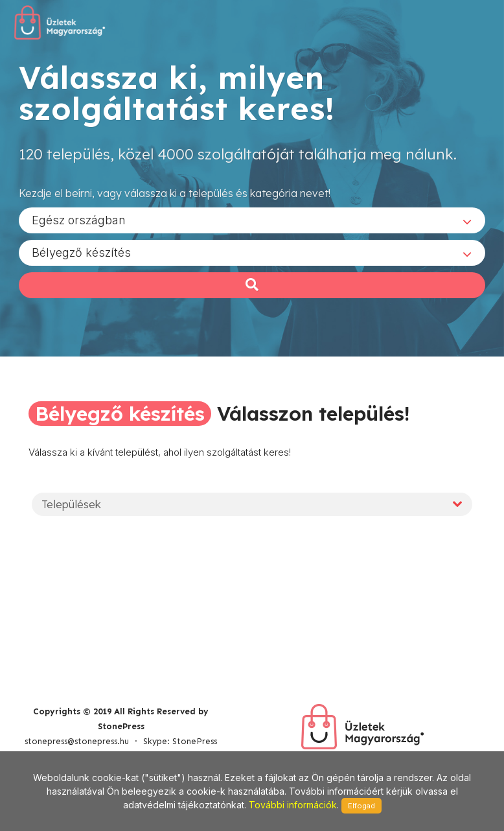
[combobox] (252, 220)
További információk (293, 805)
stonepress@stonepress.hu (77, 741)
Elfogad (361, 806)
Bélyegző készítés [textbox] (81, 252)
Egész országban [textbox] (79, 219)
